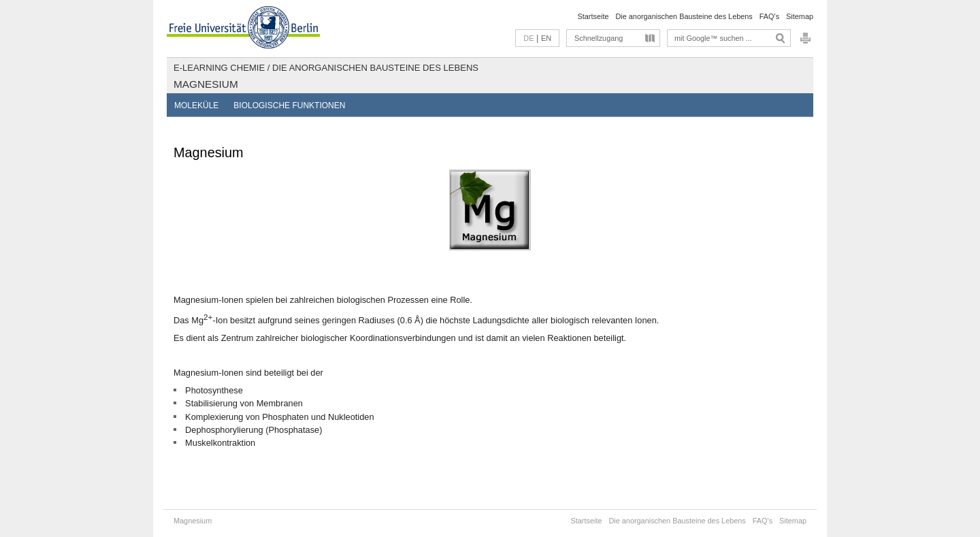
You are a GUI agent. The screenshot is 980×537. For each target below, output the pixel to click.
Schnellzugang (599, 38)
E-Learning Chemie (219, 68)
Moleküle (196, 105)
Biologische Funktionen (289, 105)
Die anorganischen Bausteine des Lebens (684, 16)
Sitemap (800, 16)
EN (546, 38)
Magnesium (206, 84)
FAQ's (769, 16)
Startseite (593, 16)
